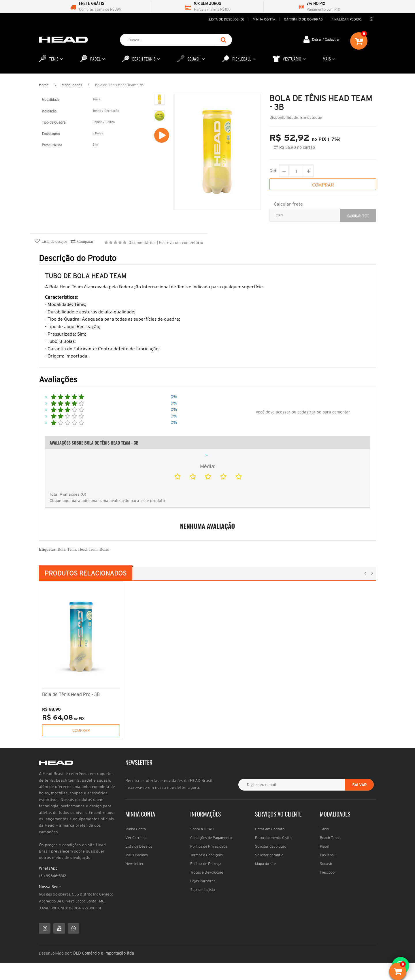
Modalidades (72, 85)
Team (93, 549)
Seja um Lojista (203, 890)
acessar (283, 412)
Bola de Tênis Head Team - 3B (119, 85)
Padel (325, 846)
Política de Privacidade (209, 846)
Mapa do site (265, 864)
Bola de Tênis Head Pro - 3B (71, 694)
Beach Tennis (331, 838)
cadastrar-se (309, 412)
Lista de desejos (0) (227, 19)
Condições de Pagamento (211, 838)
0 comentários (142, 242)
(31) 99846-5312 (52, 876)
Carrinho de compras (303, 19)
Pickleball (328, 855)
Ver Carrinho (136, 838)
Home (44, 85)
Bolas (104, 549)
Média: (208, 467)
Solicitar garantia (269, 855)
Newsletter (134, 864)
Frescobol (328, 872)
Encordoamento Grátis (274, 838)
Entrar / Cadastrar (326, 39)
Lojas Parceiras (203, 881)
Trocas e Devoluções (207, 872)
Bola (61, 549)
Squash (326, 864)
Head (82, 549)
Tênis (72, 549)
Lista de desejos (54, 241)
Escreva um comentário (181, 242)
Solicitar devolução (271, 846)
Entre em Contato (270, 829)
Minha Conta (136, 829)
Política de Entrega (206, 864)
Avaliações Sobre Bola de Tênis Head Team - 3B (94, 443)
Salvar (359, 785)
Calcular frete (288, 204)
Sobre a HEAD (202, 829)
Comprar (81, 730)
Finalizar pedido (346, 19)
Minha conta (264, 19)
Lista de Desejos (139, 846)
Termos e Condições (206, 855)
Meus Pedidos (137, 855)
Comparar (85, 241)
